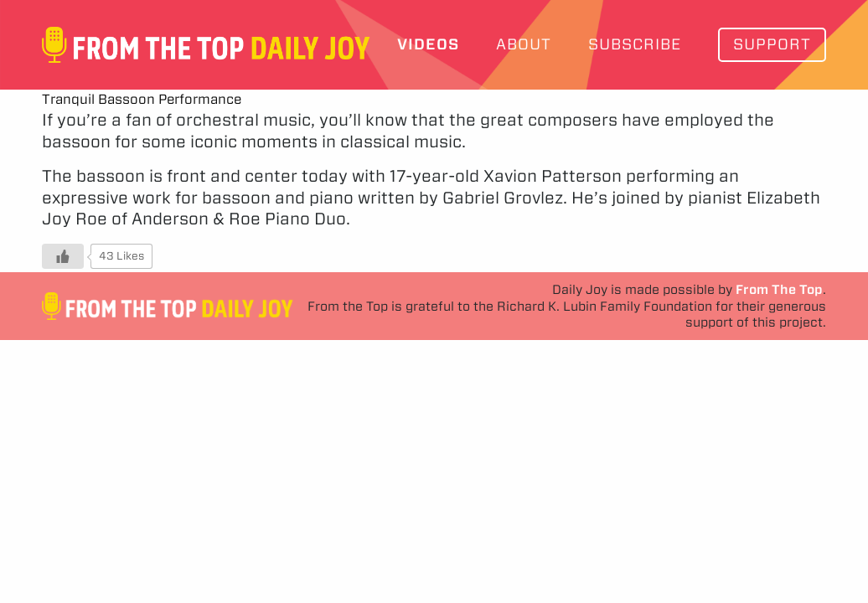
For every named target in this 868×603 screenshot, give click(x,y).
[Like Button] (63, 256)
